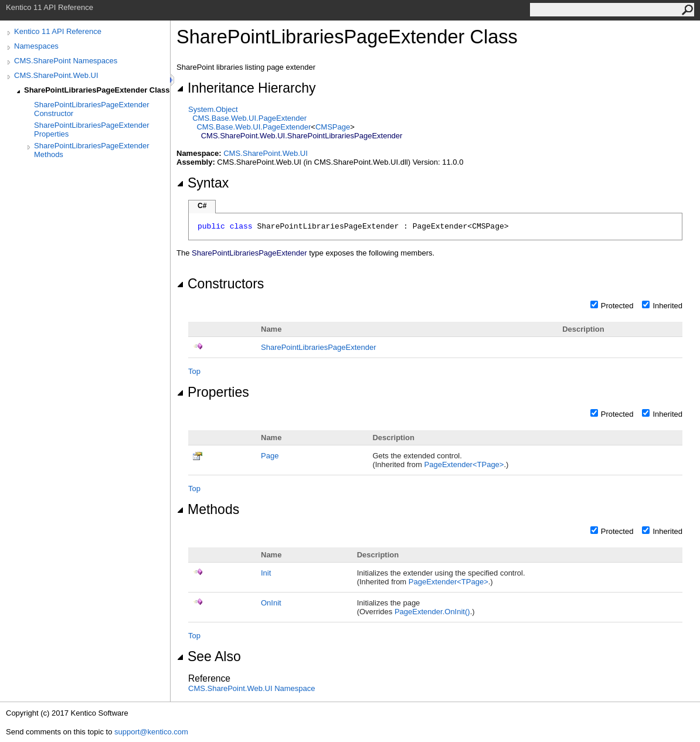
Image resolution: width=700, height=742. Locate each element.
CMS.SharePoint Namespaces (66, 61)
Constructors (220, 284)
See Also (209, 656)
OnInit (271, 603)
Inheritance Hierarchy (246, 88)
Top (194, 371)
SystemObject (213, 109)
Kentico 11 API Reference (58, 31)
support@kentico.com (151, 732)
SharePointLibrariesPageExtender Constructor (92, 109)
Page (270, 456)
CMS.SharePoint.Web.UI (56, 75)
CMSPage (333, 127)
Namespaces (36, 46)
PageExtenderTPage (464, 464)
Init (266, 573)
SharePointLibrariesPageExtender (319, 347)
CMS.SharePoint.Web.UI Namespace (252, 688)
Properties (213, 392)
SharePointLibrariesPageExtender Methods (92, 150)
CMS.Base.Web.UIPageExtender (249, 118)
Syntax (203, 183)
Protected (617, 306)
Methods (208, 509)
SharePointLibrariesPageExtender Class (97, 90)
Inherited (667, 306)
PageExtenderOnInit (432, 612)
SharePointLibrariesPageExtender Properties (92, 130)
